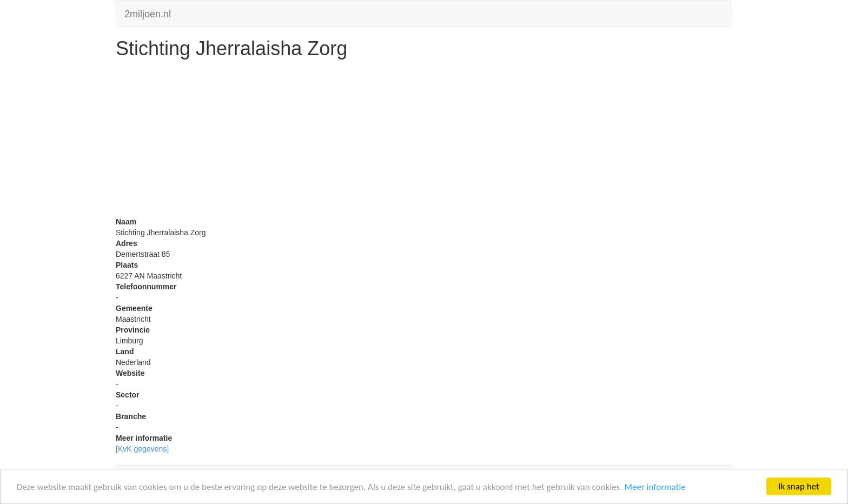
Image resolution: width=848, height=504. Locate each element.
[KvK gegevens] (142, 449)
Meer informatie (655, 487)
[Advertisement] (424, 141)
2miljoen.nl (148, 13)
